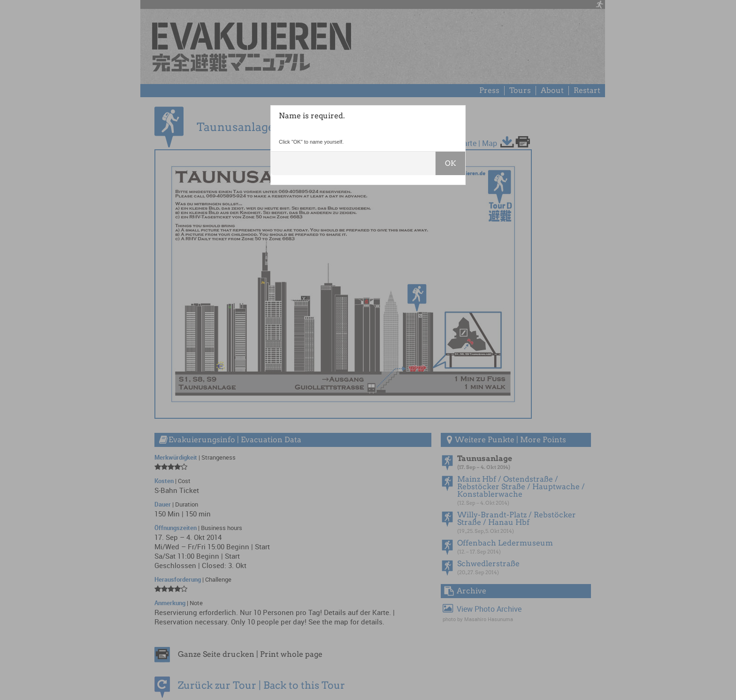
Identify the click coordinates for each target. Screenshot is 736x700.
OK (450, 163)
